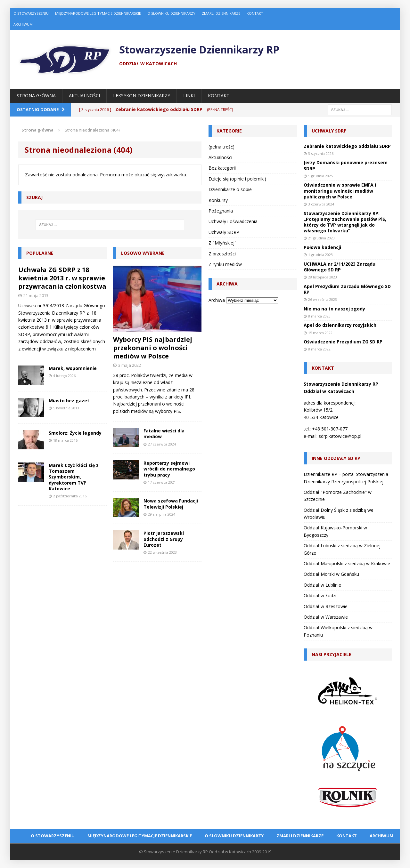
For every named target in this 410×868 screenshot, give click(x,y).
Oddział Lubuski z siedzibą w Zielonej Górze (342, 549)
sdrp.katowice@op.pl (340, 436)
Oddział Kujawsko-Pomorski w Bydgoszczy (335, 531)
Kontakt (255, 13)
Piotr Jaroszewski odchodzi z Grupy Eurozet (164, 539)
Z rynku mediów (225, 264)
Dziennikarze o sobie (230, 189)
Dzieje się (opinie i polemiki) (237, 179)
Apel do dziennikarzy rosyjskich (340, 325)
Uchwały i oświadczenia (233, 221)
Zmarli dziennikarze (221, 13)
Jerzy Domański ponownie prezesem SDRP (346, 165)
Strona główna (36, 96)
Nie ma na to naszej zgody (334, 309)
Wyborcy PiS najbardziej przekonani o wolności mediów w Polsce (153, 348)
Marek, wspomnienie (73, 368)
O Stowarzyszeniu (31, 13)
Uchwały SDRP (224, 232)
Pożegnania (221, 211)
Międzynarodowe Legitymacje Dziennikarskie (98, 13)
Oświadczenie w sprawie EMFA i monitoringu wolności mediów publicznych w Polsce (340, 191)
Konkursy (218, 200)
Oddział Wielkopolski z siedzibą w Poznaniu (338, 631)
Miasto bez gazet (69, 401)
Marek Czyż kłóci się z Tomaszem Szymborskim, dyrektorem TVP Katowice (74, 477)
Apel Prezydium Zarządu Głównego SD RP (347, 289)
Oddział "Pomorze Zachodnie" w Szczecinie (338, 496)
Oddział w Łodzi (320, 595)
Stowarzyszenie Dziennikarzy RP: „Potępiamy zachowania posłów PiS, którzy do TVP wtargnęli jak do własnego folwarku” (345, 222)
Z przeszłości (222, 254)
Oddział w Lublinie (322, 585)
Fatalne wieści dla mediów (164, 434)
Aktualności (84, 96)
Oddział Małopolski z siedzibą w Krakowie (347, 563)
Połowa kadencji (322, 247)
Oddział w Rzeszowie (326, 606)
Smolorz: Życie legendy (75, 433)
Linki (189, 96)
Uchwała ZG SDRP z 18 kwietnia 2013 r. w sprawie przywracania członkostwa (62, 278)
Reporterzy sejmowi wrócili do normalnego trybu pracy (169, 469)
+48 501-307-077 (330, 429)
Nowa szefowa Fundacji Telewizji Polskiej (171, 504)
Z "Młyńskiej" (222, 243)
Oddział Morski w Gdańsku (331, 574)
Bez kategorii (222, 168)
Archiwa (217, 300)
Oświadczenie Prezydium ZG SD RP (343, 342)
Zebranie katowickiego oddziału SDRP (347, 146)
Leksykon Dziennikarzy (142, 96)
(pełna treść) (221, 147)
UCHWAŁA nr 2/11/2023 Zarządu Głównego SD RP (340, 267)
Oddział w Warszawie (326, 617)
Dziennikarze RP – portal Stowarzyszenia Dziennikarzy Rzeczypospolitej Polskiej (346, 478)
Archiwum (23, 24)
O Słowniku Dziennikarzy (171, 13)
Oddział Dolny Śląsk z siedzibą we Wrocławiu (339, 514)
